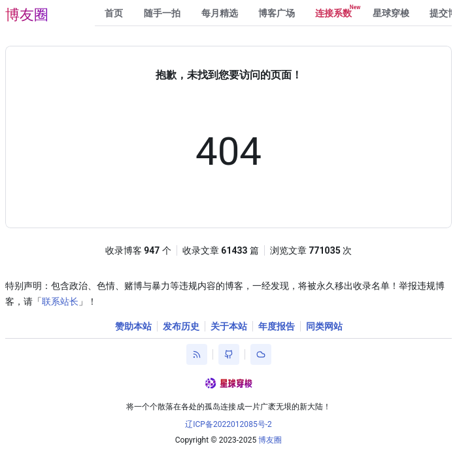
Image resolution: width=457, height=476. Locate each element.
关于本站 (229, 326)
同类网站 (324, 326)
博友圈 (27, 15)
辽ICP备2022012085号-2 (228, 424)
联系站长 (60, 301)
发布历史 (181, 326)
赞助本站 (133, 326)
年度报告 (277, 326)
